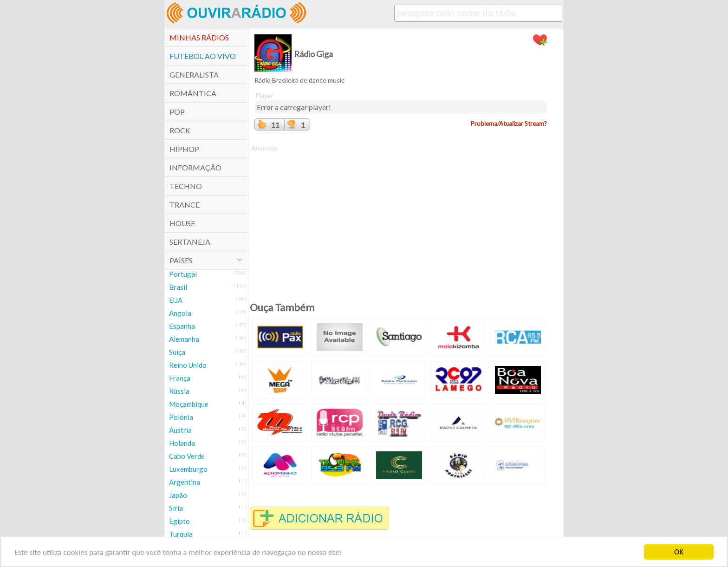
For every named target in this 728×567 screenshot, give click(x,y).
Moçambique (189, 404)
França (180, 378)
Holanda (182, 443)
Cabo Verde (187, 456)
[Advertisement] (401, 218)
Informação (195, 167)
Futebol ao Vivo (203, 56)
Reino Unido (188, 365)
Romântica (193, 93)
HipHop (184, 149)
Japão (178, 495)
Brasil (178, 287)
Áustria (180, 430)
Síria (176, 508)
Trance (185, 205)
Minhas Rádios (199, 37)
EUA (176, 300)
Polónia (181, 417)
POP (177, 112)
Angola (180, 313)
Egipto (179, 521)
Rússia (179, 391)
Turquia (181, 534)
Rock (180, 130)
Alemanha (184, 339)
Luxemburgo (188, 469)
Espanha (182, 326)
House (182, 223)
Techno (186, 186)
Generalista (194, 75)
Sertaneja (190, 242)
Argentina (185, 482)
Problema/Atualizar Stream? (509, 124)
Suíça (177, 352)
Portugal (183, 274)
